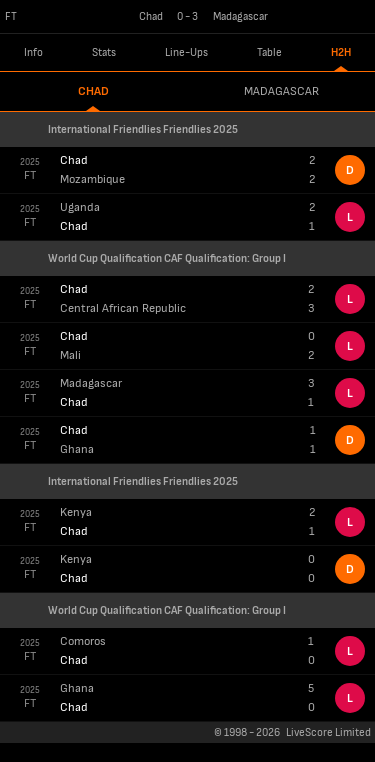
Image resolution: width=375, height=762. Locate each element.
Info (33, 52)
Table (269, 52)
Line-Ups (186, 52)
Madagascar (281, 91)
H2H (341, 52)
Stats (104, 52)
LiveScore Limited (328, 732)
